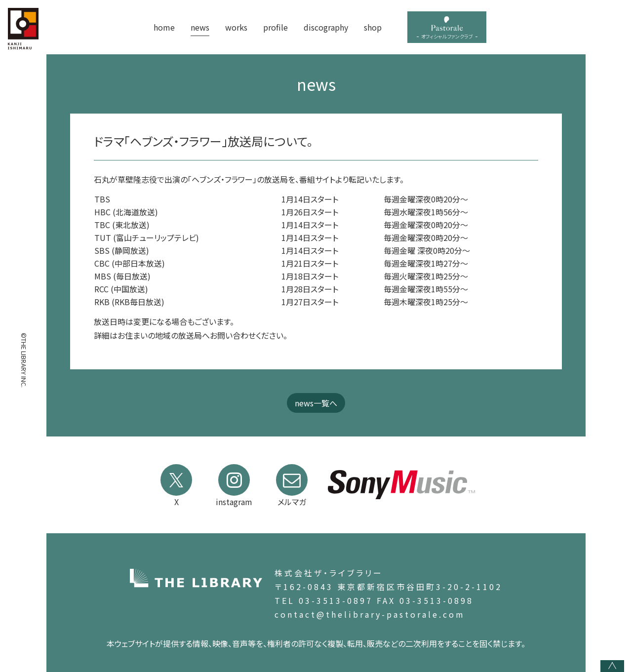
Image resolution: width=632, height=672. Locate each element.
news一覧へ (316, 403)
